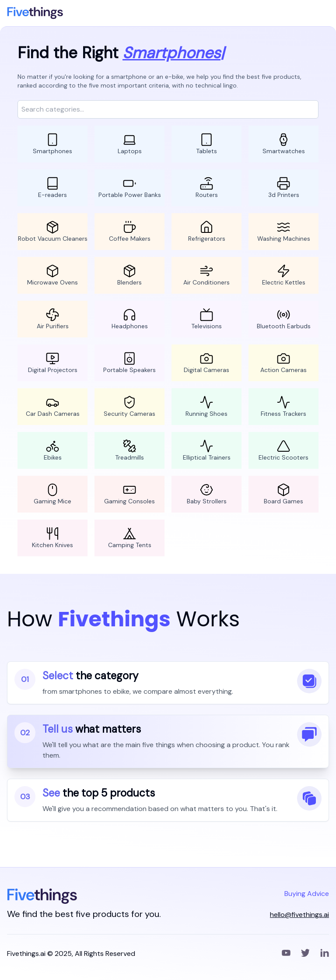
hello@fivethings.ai (299, 915)
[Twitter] (305, 954)
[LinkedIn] (325, 954)
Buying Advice (307, 894)
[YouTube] (286, 954)
